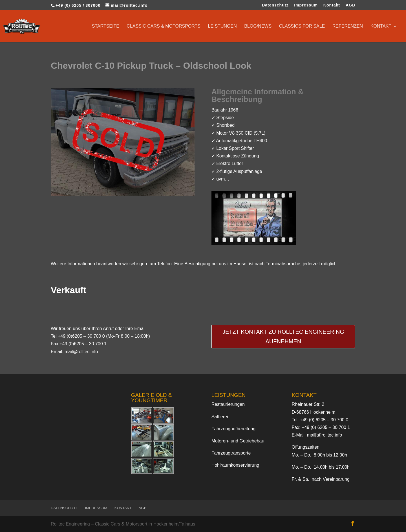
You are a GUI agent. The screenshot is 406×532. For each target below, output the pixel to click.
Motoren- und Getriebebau (238, 441)
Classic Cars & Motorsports (164, 26)
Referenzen (348, 26)
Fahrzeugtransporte (231, 453)
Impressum (306, 5)
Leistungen (222, 26)
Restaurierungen (228, 404)
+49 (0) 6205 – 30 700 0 (324, 420)
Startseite (106, 26)
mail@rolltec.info (81, 352)
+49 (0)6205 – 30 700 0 (81, 336)
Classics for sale (302, 26)
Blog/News (258, 26)
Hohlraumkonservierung (235, 465)
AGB (350, 5)
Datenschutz (275, 5)
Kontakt (332, 5)
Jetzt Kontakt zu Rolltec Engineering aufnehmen (283, 337)
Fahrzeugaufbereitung (234, 429)
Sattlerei (220, 417)
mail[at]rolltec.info (325, 435)
